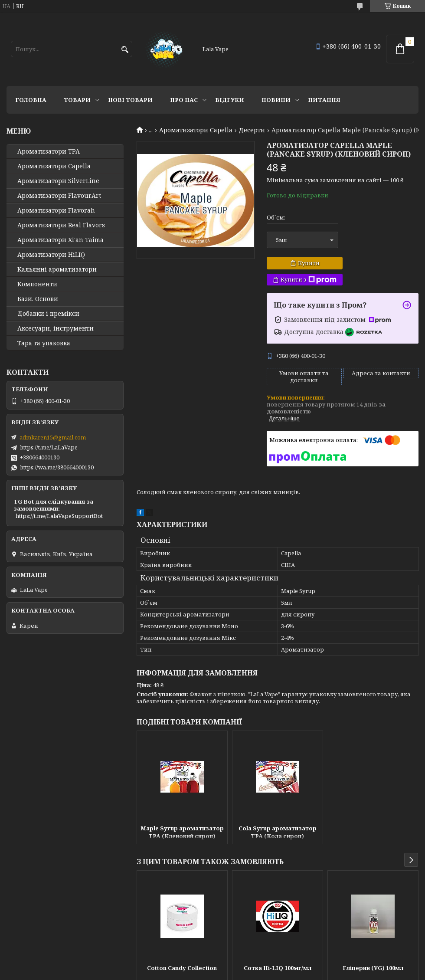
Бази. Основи (38, 299)
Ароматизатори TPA (49, 151)
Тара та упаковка (44, 343)
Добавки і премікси (48, 314)
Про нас (184, 100)
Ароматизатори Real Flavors (61, 225)
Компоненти (37, 284)
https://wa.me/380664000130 (57, 467)
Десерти (252, 130)
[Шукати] (125, 50)
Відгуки (230, 100)
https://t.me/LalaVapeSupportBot (59, 516)
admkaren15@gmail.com (53, 437)
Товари (77, 100)
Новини (276, 100)
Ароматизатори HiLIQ (51, 255)
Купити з (309, 280)
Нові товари (130, 100)
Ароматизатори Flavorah (56, 210)
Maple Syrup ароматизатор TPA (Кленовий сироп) (182, 832)
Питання (324, 100)
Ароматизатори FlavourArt (59, 196)
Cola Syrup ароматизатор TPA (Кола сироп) (278, 832)
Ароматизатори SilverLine (58, 181)
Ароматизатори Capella (196, 130)
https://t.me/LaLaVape (49, 447)
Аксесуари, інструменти (56, 328)
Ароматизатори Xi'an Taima (60, 240)
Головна (31, 100)
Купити (309, 263)
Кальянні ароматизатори (57, 269)
